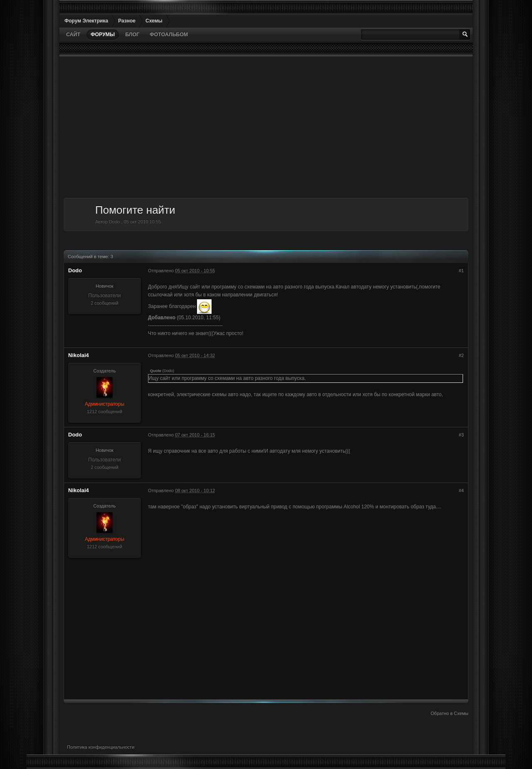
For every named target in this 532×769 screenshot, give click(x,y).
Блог (132, 35)
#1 (461, 271)
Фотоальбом (169, 35)
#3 (461, 435)
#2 (461, 355)
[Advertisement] (266, 127)
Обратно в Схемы (449, 713)
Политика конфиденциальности (101, 747)
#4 (461, 490)
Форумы (103, 35)
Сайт (73, 35)
